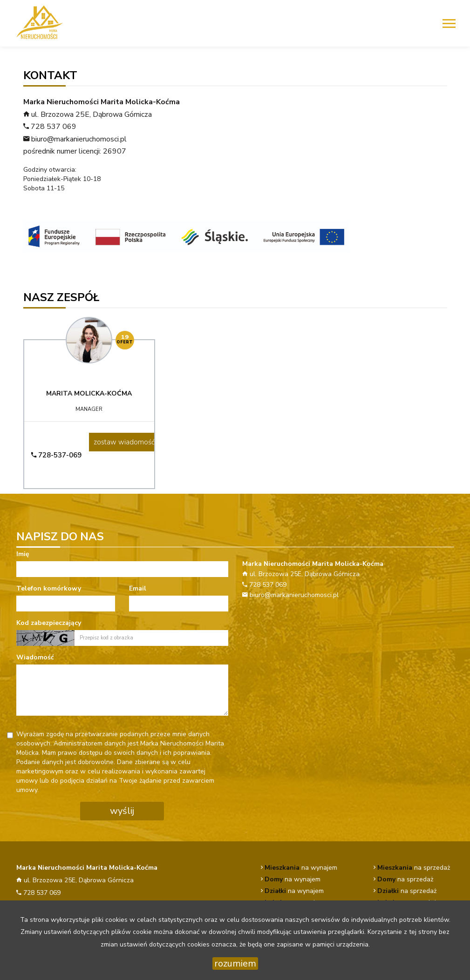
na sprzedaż (414, 868)
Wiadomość (35, 657)
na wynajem (301, 868)
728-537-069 (56, 455)
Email (138, 588)
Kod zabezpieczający (49, 623)
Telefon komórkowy (49, 588)
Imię (23, 554)
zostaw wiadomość (124, 442)
